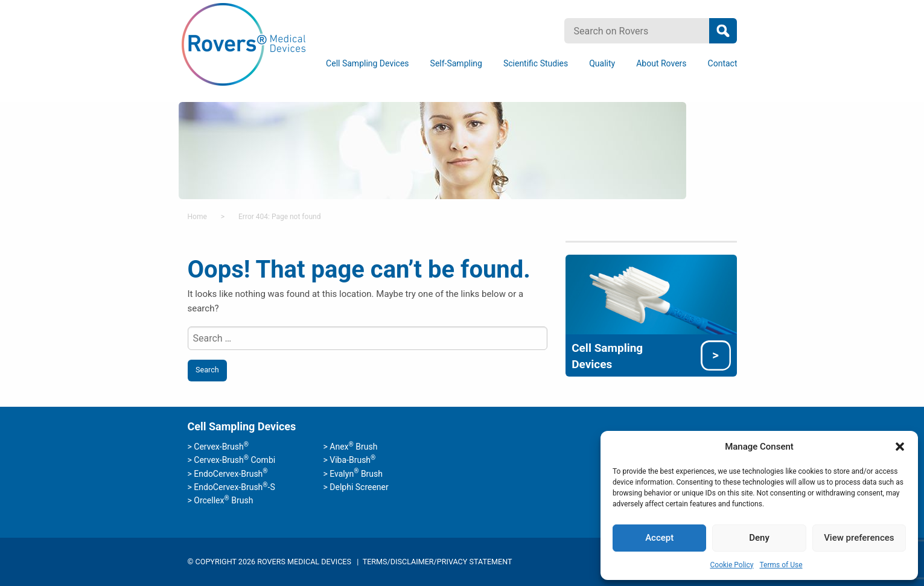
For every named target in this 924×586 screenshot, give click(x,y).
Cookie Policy (731, 565)
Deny (759, 538)
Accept (659, 538)
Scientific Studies (536, 63)
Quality (602, 63)
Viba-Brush (352, 460)
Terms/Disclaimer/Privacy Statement (438, 562)
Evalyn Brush (356, 474)
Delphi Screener (359, 487)
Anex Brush (353, 447)
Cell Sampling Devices (367, 63)
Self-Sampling (456, 63)
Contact (723, 63)
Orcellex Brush (223, 500)
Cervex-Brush (221, 447)
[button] (900, 447)
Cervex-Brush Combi (234, 460)
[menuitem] (369, 64)
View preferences (859, 538)
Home (197, 217)
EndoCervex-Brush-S (234, 487)
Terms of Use (781, 565)
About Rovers (661, 63)
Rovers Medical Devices (244, 45)
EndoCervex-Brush (231, 474)
